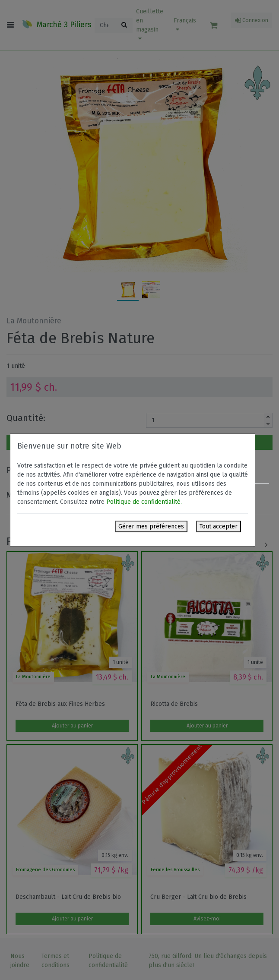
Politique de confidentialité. (144, 502)
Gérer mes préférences (151, 526)
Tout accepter (219, 526)
